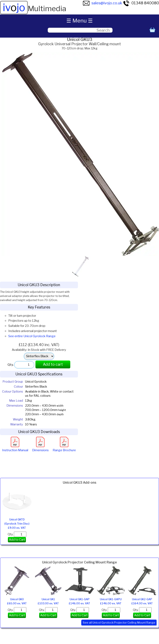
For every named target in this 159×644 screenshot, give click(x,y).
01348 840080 (141, 3)
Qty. (17, 534)
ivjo (14, 7)
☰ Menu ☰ (79, 21)
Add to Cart (17, 540)
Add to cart (53, 364)
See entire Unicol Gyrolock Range (32, 336)
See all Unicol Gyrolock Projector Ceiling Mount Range (119, 623)
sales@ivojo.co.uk (103, 3)
